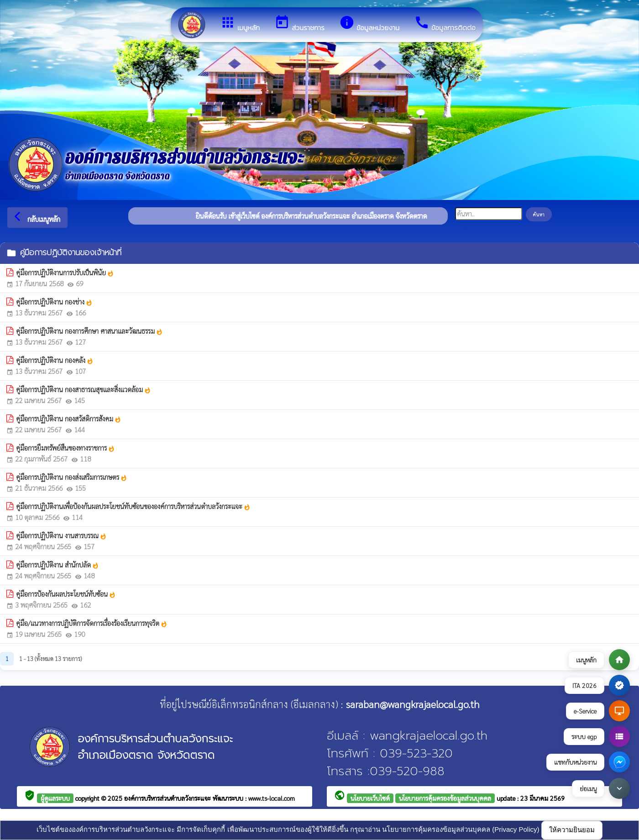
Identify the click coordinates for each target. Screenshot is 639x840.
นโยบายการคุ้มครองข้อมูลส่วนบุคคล (445, 798)
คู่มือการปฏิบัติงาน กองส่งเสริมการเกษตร (72, 477)
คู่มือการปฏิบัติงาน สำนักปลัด (58, 565)
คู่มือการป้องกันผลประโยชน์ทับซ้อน (66, 594)
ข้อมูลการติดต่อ (445, 24)
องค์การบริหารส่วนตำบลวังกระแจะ (168, 798)
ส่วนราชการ (299, 24)
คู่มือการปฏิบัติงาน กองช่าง (54, 302)
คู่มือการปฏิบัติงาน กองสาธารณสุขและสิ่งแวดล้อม (84, 389)
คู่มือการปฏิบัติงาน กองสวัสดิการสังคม (69, 419)
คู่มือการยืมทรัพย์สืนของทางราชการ (65, 448)
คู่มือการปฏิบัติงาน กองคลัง (55, 360)
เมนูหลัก (240, 24)
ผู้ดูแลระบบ (55, 798)
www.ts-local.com (272, 798)
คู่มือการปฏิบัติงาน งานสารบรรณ (61, 535)
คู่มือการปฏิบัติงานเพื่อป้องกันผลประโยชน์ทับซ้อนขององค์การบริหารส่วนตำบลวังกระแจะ (133, 506)
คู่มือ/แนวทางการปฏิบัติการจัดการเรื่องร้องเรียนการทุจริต (92, 623)
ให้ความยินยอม (572, 830)
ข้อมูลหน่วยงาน (369, 24)
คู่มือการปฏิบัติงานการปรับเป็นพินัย (65, 273)
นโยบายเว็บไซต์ (370, 798)
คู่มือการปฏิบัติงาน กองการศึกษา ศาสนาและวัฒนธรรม (89, 331)
